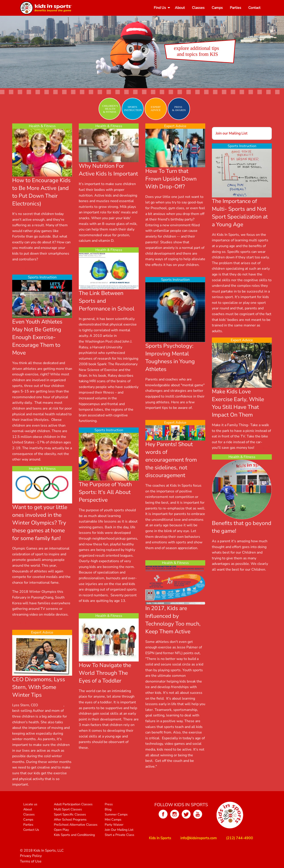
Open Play (61, 830)
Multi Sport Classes (68, 809)
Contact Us (31, 830)
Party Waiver (114, 825)
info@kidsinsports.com (199, 838)
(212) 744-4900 (240, 838)
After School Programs (70, 819)
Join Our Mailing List (119, 830)
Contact (254, 8)
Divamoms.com (51, 705)
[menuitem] (161, 8)
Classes (198, 8)
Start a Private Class (119, 835)
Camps (217, 8)
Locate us (30, 804)
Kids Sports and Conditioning (74, 835)
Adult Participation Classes (73, 804)
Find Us (160, 8)
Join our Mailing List (232, 133)
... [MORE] (20, 268)
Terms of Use (31, 861)
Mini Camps (113, 819)
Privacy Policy (31, 856)
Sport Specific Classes (70, 814)
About (180, 8)
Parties (236, 8)
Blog (108, 809)
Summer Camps (116, 814)
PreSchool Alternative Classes (76, 825)
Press (109, 804)
